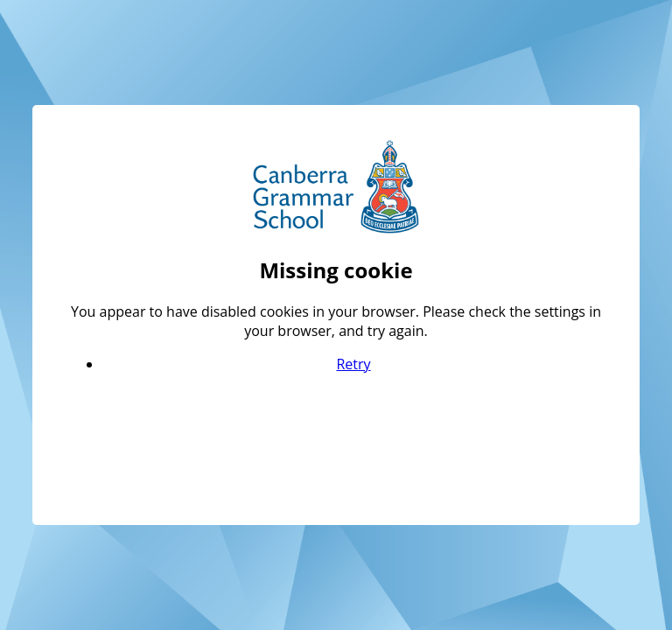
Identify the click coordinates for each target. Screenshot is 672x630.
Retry (353, 364)
